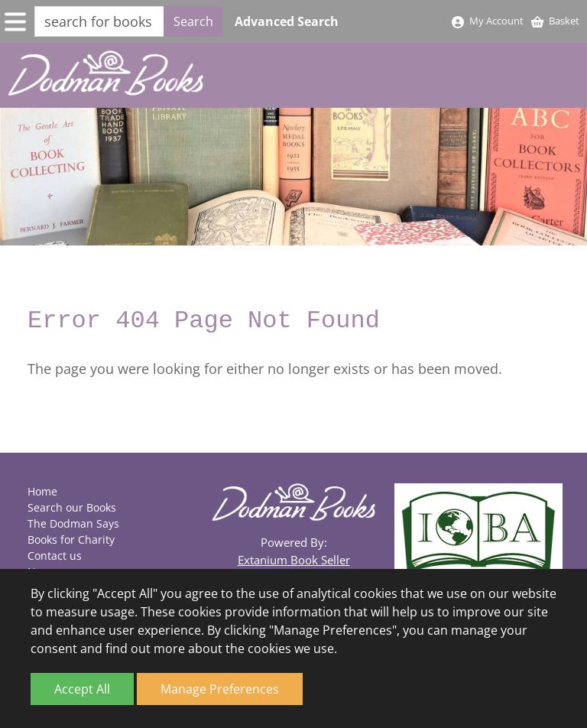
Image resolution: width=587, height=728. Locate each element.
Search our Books (72, 507)
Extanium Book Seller (294, 560)
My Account (487, 21)
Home (42, 491)
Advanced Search (287, 21)
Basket (555, 21)
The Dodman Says (73, 523)
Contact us (55, 556)
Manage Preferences (220, 689)
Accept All (82, 689)
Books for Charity (71, 539)
